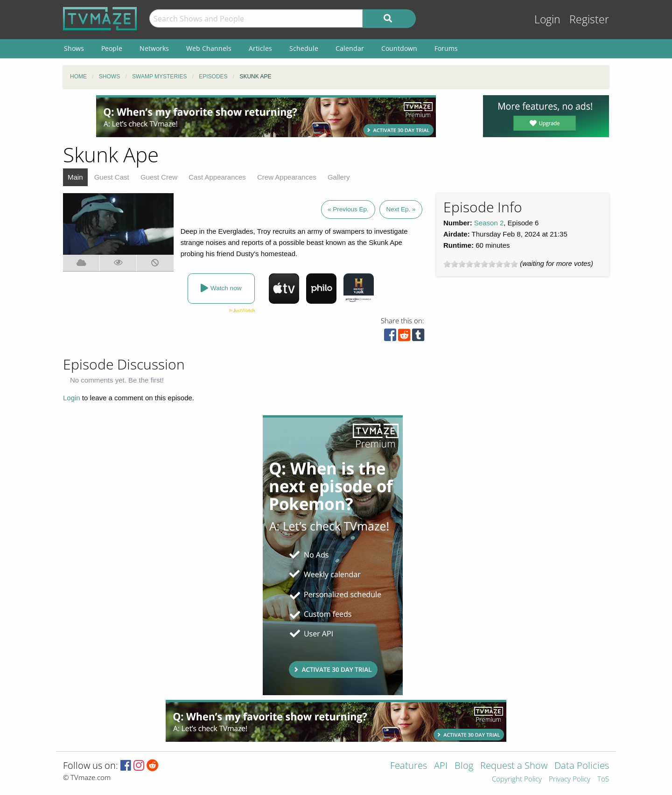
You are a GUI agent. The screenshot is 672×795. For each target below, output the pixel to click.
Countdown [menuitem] (399, 48)
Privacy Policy (570, 779)
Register (589, 19)
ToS (603, 779)
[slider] (481, 264)
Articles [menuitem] (260, 48)
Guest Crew (159, 177)
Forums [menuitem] (446, 48)
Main (75, 177)
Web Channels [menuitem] (209, 48)
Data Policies (582, 766)
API (441, 766)
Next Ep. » (401, 209)
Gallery (339, 177)
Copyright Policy (517, 779)
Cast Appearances (217, 177)
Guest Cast (112, 177)
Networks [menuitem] (154, 48)
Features (409, 766)
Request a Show (514, 766)
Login (547, 19)
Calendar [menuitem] (350, 48)
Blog (464, 766)
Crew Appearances (287, 177)
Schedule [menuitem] (304, 48)
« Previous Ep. (348, 209)
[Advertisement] (266, 116)
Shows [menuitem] (74, 48)
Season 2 (489, 223)
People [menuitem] (112, 48)
